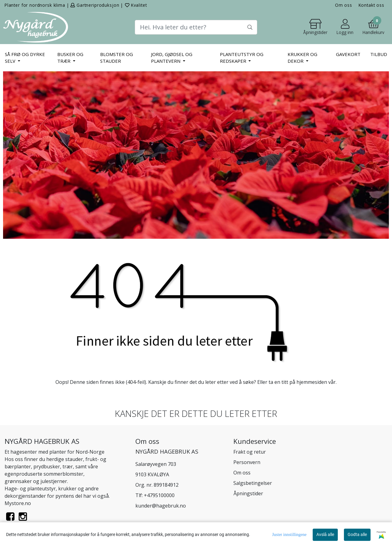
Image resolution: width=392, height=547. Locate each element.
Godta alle (357, 534)
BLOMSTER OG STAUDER (117, 58)
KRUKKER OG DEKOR (302, 58)
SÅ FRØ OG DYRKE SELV (25, 58)
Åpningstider (248, 493)
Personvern (247, 462)
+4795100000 (159, 495)
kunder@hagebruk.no (161, 506)
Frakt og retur (250, 452)
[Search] (196, 27)
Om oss (344, 5)
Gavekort (348, 54)
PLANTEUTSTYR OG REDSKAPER (242, 58)
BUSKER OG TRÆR (70, 58)
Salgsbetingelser (253, 483)
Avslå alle (325, 534)
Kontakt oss (371, 5)
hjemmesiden (312, 382)
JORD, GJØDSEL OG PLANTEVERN (172, 58)
